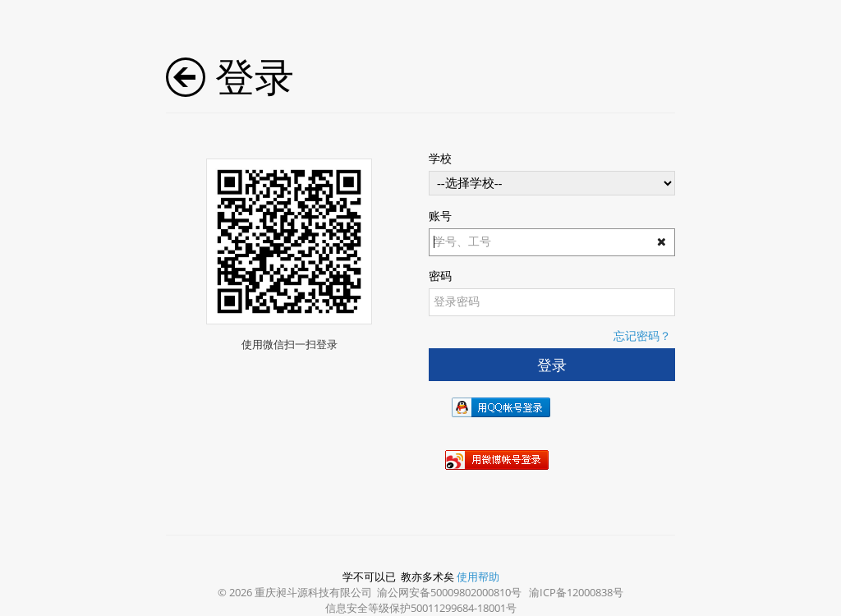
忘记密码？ (642, 336)
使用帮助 (478, 577)
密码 (440, 276)
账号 (440, 216)
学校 (440, 158)
